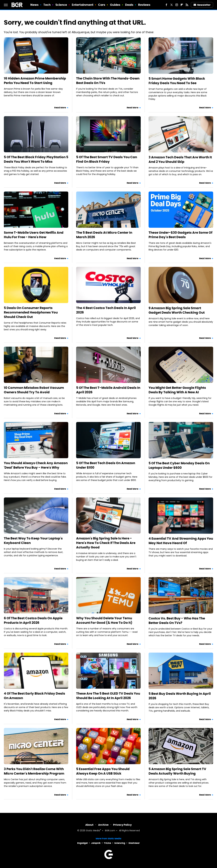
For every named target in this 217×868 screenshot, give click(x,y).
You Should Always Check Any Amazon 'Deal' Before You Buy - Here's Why (36, 465)
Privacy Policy (122, 825)
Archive (103, 825)
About (89, 825)
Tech (47, 5)
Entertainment (83, 5)
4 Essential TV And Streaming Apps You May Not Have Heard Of (181, 541)
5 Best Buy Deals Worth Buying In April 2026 (180, 696)
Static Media (93, 831)
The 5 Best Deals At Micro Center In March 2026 (104, 235)
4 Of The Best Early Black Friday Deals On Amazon (34, 696)
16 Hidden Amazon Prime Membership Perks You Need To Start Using (35, 81)
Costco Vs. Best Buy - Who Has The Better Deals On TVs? (177, 621)
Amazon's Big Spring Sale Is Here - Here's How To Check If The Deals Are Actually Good (106, 543)
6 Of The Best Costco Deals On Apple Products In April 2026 (33, 620)
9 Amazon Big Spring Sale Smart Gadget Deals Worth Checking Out (177, 310)
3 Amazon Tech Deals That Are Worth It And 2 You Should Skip (180, 159)
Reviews (144, 5)
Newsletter (202, 5)
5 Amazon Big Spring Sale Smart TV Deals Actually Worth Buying (177, 771)
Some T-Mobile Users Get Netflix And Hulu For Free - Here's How (34, 235)
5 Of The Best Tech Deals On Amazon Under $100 (106, 465)
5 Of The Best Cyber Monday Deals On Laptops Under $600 (179, 465)
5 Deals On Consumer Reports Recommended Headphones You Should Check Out (31, 312)
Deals (129, 5)
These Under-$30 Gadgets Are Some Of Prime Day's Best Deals (180, 235)
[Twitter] (172, 5)
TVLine (107, 843)
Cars (102, 5)
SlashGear (134, 843)
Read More (60, 108)
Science (61, 5)
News (34, 5)
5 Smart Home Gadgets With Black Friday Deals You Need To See (177, 81)
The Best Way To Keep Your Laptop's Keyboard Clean (33, 541)
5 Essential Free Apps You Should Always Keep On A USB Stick (103, 771)
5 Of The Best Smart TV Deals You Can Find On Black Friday (107, 159)
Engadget (82, 843)
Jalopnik (96, 843)
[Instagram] (177, 5)
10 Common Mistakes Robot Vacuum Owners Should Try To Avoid (34, 390)
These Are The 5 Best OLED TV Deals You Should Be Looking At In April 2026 (108, 696)
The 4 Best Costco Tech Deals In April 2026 (106, 310)
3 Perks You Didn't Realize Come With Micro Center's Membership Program (34, 771)
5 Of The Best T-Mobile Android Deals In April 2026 (108, 390)
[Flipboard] (182, 5)
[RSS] (187, 5)
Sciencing (120, 843)
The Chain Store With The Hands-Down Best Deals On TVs (108, 81)
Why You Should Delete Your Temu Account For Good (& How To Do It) (104, 620)
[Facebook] (166, 5)
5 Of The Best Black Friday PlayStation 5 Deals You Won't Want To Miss (36, 159)
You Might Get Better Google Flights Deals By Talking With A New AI (177, 390)
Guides (115, 5)
